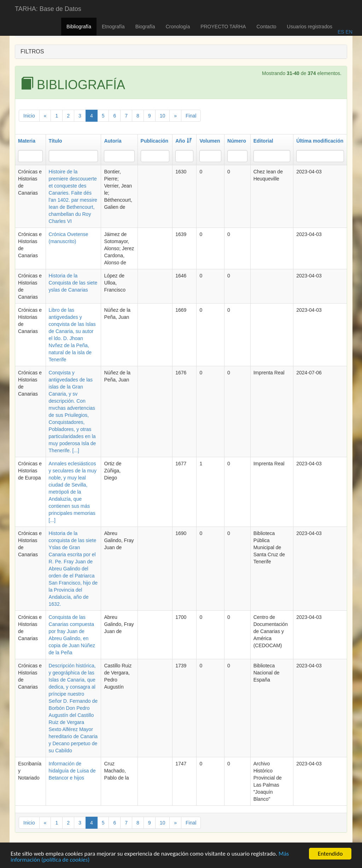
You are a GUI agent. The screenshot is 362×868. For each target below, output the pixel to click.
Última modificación (320, 141)
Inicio (29, 116)
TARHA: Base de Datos (48, 9)
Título (56, 141)
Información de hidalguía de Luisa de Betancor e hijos (72, 771)
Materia (27, 141)
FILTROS (32, 51)
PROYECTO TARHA (223, 27)
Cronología (178, 27)
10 (163, 116)
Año (183, 141)
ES (341, 32)
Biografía (145, 27)
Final (191, 116)
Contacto (267, 27)
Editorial (263, 141)
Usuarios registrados (310, 27)
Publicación (155, 141)
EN (348, 32)
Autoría (113, 141)
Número (237, 141)
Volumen (210, 141)
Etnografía (113, 27)
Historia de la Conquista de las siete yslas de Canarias (73, 283)
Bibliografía (79, 27)
